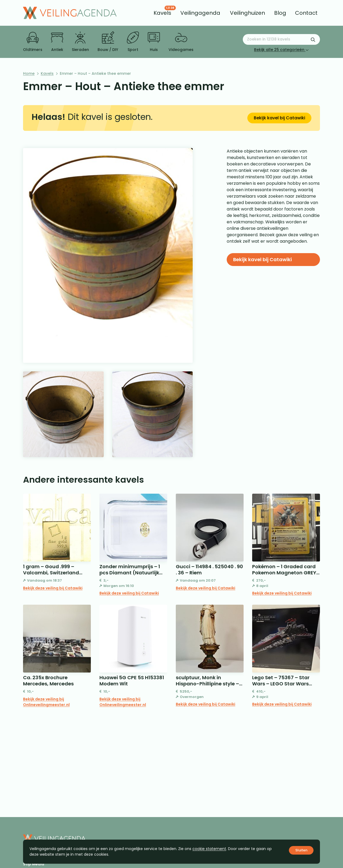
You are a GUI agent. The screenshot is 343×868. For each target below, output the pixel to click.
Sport (133, 42)
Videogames (181, 42)
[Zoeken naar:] (281, 39)
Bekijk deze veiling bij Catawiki (53, 588)
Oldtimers (33, 42)
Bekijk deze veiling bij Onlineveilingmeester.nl (46, 702)
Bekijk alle (281, 50)
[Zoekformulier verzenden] (313, 39)
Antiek (57, 42)
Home (29, 73)
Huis (154, 42)
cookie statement (209, 849)
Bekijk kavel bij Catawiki (279, 118)
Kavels (47, 73)
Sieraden (80, 42)
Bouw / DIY (108, 42)
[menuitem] (162, 13)
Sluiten (301, 850)
